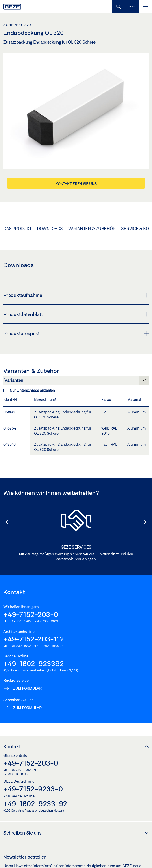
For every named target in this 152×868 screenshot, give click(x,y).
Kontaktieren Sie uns (76, 184)
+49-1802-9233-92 (35, 803)
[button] (4, 522)
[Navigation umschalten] (145, 7)
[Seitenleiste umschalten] (132, 7)
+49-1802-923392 (34, 663)
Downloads (50, 229)
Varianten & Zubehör (92, 229)
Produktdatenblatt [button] (76, 314)
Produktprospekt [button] (76, 333)
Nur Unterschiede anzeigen (29, 390)
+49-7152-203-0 (31, 614)
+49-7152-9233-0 (33, 789)
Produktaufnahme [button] (76, 295)
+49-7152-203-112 (34, 639)
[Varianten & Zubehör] (76, 382)
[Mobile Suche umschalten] (118, 7)
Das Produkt (17, 229)
